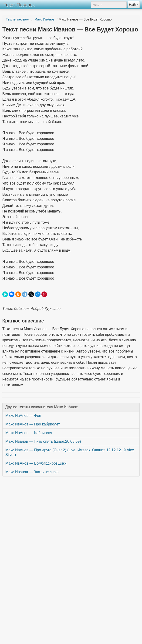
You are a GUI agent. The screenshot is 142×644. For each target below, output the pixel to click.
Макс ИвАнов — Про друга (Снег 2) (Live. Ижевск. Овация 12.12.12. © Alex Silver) (70, 452)
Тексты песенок (18, 19)
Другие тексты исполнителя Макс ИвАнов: (42, 407)
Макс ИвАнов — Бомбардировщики (36, 463)
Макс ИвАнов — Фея (23, 416)
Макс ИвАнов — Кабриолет (29, 433)
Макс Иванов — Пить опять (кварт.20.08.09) (43, 441)
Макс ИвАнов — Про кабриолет (33, 424)
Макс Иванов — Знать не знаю (32, 472)
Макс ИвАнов (45, 19)
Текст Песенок (19, 5)
